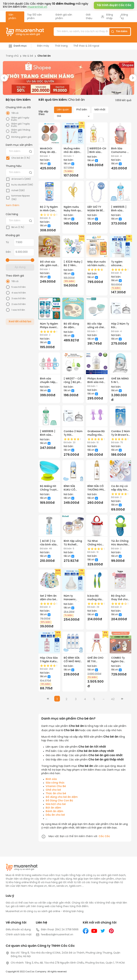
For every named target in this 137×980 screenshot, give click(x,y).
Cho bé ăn (44, 56)
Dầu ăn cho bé (55, 815)
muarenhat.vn (37, 7)
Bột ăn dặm (53, 808)
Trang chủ (12, 56)
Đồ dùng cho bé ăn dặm (62, 797)
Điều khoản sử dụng (18, 930)
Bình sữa (51, 779)
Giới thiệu (89, 17)
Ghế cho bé (53, 790)
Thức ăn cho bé (56, 794)
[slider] (7, 260)
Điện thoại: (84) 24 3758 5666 (57, 930)
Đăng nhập (110, 17)
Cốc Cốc (104, 836)
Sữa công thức (55, 783)
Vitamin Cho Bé (56, 786)
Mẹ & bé (28, 56)
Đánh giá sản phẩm (64, 17)
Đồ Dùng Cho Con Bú (59, 801)
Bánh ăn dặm (54, 811)
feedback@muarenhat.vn (54, 935)
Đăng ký (125, 17)
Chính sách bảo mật (19, 935)
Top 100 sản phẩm (34, 17)
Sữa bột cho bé (56, 804)
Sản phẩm (12, 17)
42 (113, 699)
